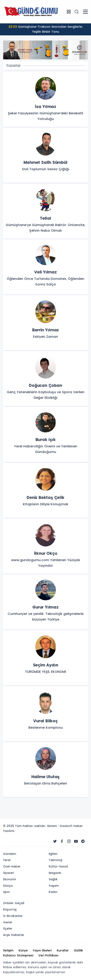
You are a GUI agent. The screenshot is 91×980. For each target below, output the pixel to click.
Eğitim (53, 854)
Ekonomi (9, 879)
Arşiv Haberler (14, 935)
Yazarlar (13, 66)
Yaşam (54, 886)
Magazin (55, 873)
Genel (8, 922)
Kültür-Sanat (58, 866)
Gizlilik (78, 950)
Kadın (53, 892)
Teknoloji (55, 860)
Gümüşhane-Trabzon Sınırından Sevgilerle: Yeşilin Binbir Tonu (45, 29)
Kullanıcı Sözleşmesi (18, 955)
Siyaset (8, 873)
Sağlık (53, 879)
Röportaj (10, 909)
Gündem (10, 854)
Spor (7, 892)
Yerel (7, 860)
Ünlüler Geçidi (14, 903)
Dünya (8, 886)
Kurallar (63, 950)
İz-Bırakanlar (13, 916)
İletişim (8, 950)
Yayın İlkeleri (42, 950)
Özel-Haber (12, 866)
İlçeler (8, 928)
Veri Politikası (48, 955)
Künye (23, 950)
